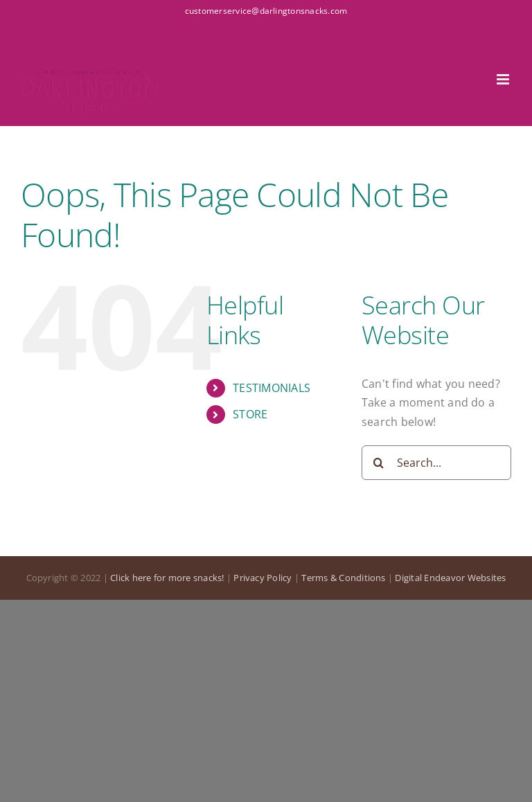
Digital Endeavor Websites (450, 578)
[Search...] (436, 463)
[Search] (379, 463)
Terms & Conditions (343, 578)
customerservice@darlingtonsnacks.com (266, 11)
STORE (250, 414)
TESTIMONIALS (272, 388)
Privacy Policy (263, 578)
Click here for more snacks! (167, 578)
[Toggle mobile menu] (504, 79)
